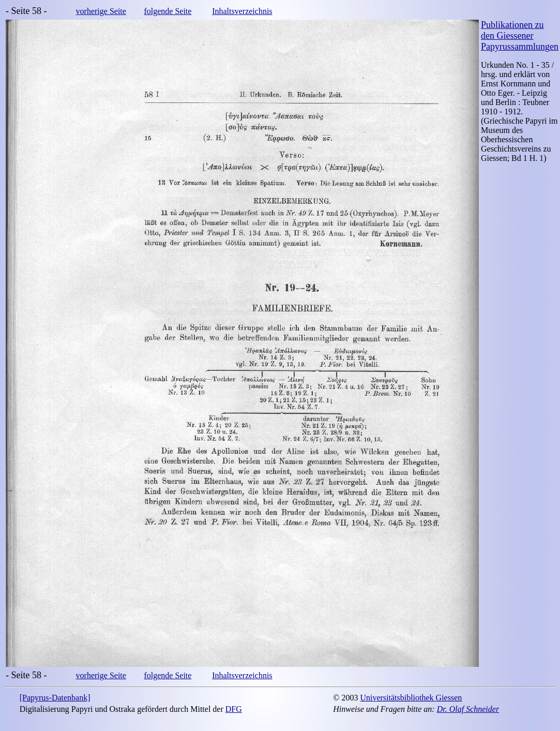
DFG (234, 709)
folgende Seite (168, 11)
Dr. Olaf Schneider (468, 709)
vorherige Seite (101, 11)
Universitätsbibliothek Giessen (411, 698)
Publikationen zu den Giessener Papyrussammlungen (520, 36)
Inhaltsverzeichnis (242, 11)
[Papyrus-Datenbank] (55, 698)
